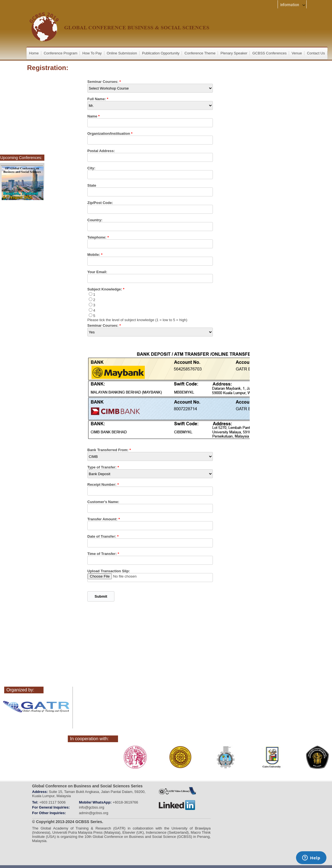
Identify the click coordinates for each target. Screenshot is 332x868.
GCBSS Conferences (269, 53)
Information (293, 5)
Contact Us (316, 53)
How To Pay (92, 53)
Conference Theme (200, 53)
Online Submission (122, 53)
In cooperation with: (89, 739)
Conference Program (61, 53)
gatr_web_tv (177, 791)
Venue (297, 53)
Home (34, 53)
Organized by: (20, 690)
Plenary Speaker (234, 53)
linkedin (177, 805)
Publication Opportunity (161, 53)
